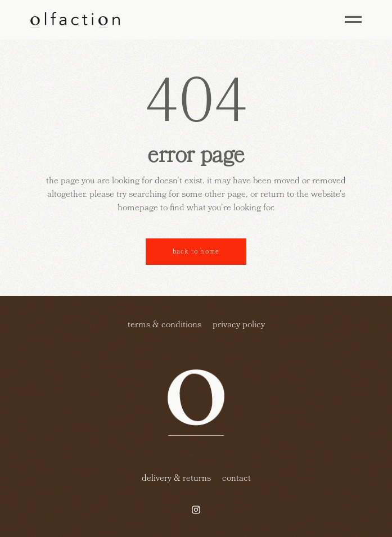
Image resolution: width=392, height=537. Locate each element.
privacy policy (239, 324)
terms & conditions (165, 324)
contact (236, 478)
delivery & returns (176, 478)
